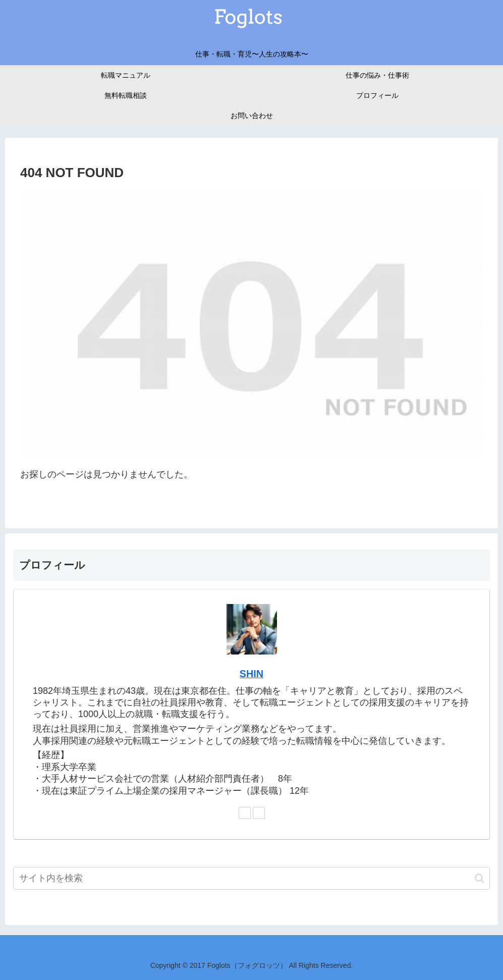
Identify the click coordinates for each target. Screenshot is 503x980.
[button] (480, 878)
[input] (251, 878)
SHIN (251, 674)
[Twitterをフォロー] (245, 813)
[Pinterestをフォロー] (259, 813)
